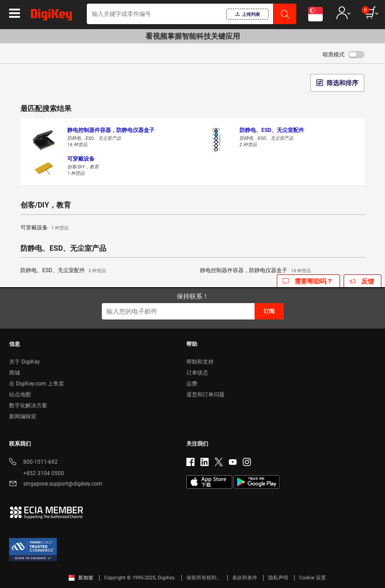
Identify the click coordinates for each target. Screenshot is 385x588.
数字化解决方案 (28, 406)
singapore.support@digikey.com (56, 484)
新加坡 (81, 578)
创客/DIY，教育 (46, 205)
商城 (15, 373)
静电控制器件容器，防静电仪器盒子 (255, 271)
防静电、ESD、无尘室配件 (63, 271)
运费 (192, 384)
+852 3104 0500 (37, 473)
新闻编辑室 (23, 416)
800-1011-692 (33, 463)
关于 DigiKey (25, 362)
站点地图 (20, 395)
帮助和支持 (200, 362)
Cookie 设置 (312, 578)
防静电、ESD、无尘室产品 (63, 248)
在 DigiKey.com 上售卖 (37, 384)
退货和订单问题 (205, 395)
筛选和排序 (342, 83)
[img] (51, 16)
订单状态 (197, 373)
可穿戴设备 (45, 228)
